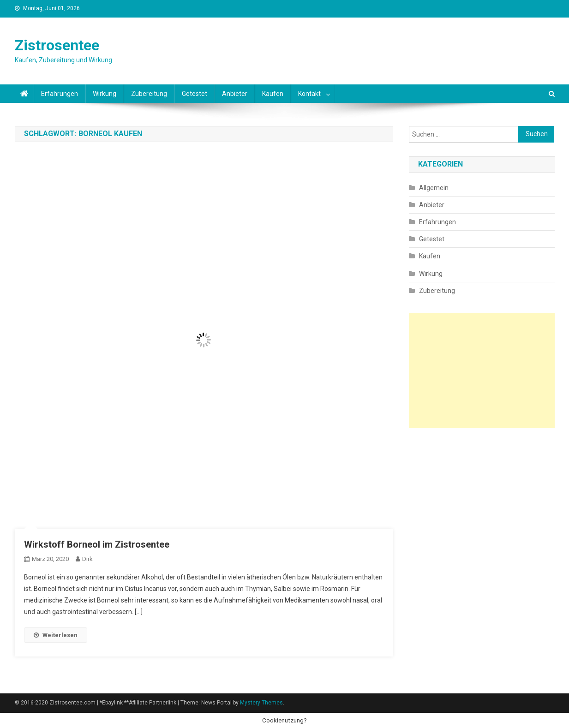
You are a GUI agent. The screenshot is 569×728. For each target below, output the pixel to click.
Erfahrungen (60, 94)
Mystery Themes (261, 703)
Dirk (87, 559)
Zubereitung (149, 94)
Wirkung (105, 94)
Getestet (195, 94)
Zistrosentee (57, 45)
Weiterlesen (56, 635)
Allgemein (434, 188)
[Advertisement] (482, 370)
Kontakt (309, 94)
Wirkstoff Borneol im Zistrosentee (97, 544)
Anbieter (235, 94)
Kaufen (273, 94)
